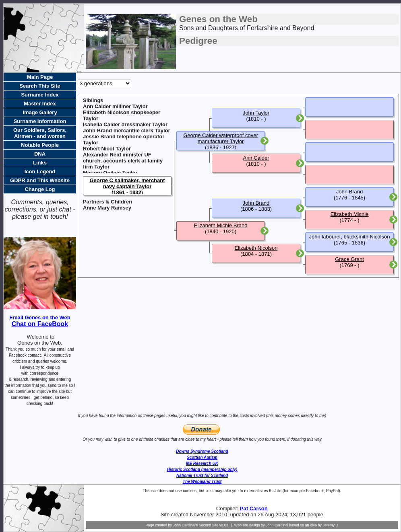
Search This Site (40, 86)
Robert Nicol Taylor (107, 149)
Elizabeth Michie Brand (221, 225)
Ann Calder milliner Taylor (115, 106)
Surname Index (40, 95)
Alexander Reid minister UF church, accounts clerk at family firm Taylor (123, 161)
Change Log (40, 189)
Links (40, 163)
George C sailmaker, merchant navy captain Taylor (127, 183)
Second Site (209, 525)
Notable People (40, 145)
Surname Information (40, 121)
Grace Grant (349, 259)
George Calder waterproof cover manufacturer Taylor (221, 138)
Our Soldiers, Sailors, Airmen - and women (40, 133)
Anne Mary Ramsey (107, 208)
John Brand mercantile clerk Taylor (127, 130)
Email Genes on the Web (40, 317)
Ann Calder (256, 158)
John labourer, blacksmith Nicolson (350, 237)
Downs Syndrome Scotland (202, 451)
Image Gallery (40, 112)
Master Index (40, 104)
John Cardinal (277, 525)
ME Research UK (202, 463)
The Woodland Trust (202, 482)
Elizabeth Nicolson (256, 248)
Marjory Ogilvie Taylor (110, 173)
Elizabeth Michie (350, 214)
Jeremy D (331, 525)
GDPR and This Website (40, 180)
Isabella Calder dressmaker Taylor (125, 124)
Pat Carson (254, 508)
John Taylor (256, 113)
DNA (40, 154)
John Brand (256, 203)
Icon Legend (40, 172)
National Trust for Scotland (202, 476)
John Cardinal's (185, 525)
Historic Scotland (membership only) (202, 469)
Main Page (40, 77)
